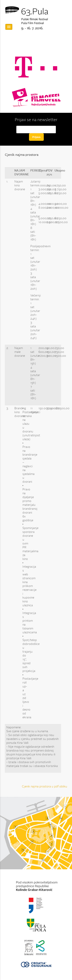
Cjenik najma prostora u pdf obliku (45, 787)
